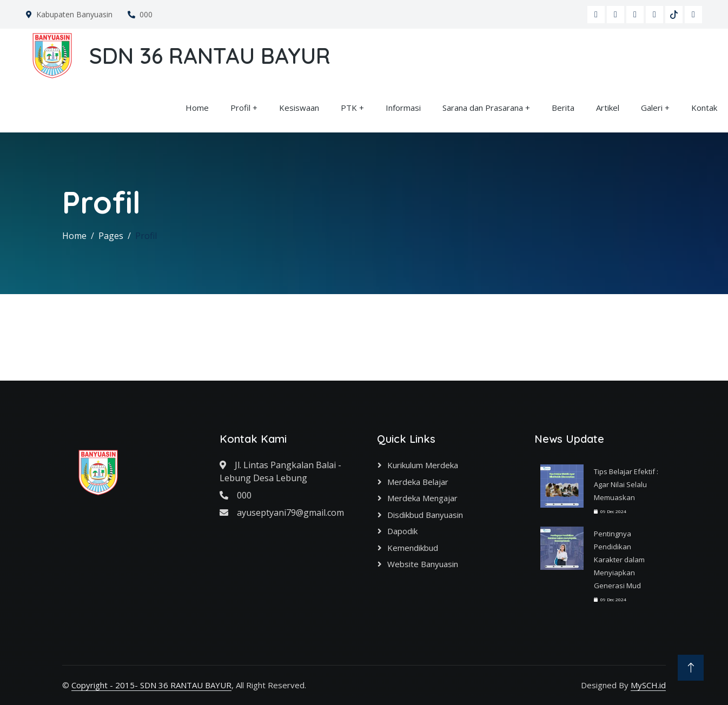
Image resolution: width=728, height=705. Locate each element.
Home (197, 108)
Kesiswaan (299, 108)
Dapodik (402, 531)
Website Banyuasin (423, 564)
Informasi (403, 108)
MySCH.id (648, 685)
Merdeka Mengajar (422, 498)
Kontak (704, 108)
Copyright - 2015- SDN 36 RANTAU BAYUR (151, 685)
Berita (563, 108)
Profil (240, 108)
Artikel (608, 108)
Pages (111, 236)
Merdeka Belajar (418, 482)
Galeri (652, 108)
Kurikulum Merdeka (423, 465)
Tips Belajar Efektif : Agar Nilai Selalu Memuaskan (626, 484)
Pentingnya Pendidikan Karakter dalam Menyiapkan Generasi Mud (619, 560)
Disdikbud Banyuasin (425, 515)
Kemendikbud (413, 548)
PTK (349, 108)
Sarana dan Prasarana (483, 108)
